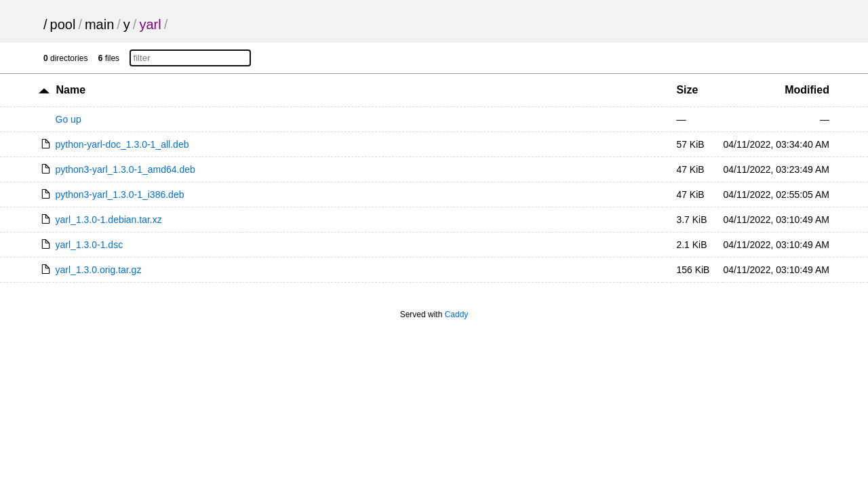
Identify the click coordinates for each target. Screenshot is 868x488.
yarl (150, 24)
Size (687, 90)
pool (63, 24)
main (99, 24)
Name (71, 90)
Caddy (457, 314)
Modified (807, 90)
